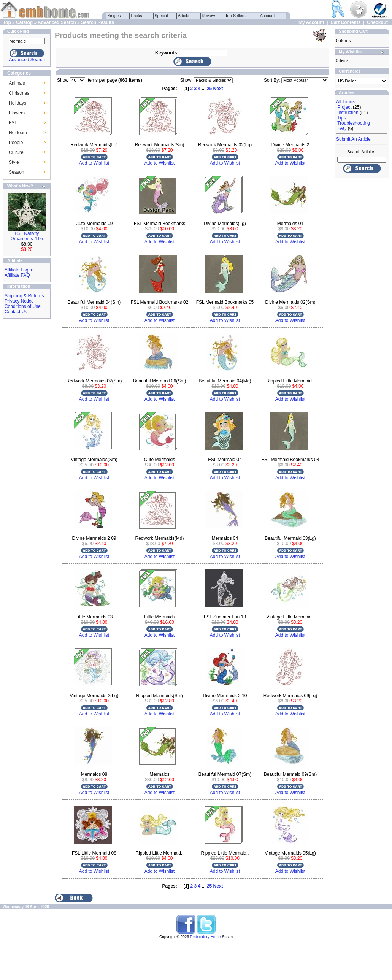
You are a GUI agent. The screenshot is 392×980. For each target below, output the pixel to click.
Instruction (348, 113)
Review (209, 16)
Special (161, 16)
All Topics (346, 102)
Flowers (17, 113)
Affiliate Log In (19, 270)
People (16, 143)
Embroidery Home (206, 937)
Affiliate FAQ (17, 275)
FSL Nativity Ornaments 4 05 (27, 236)
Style (14, 162)
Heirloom (18, 133)
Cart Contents (345, 22)
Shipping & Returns (24, 296)
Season (17, 172)
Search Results (98, 22)
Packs (137, 16)
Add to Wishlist (94, 163)
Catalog (24, 22)
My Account (311, 22)
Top (7, 22)
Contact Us (16, 312)
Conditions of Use (23, 306)
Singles (114, 16)
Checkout (377, 22)
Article (184, 16)
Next (218, 89)
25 (209, 89)
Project (344, 107)
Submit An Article (353, 139)
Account (268, 16)
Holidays (17, 103)
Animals (17, 83)
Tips (341, 118)
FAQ (342, 128)
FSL (13, 123)
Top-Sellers (236, 16)
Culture (16, 152)
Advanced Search (57, 22)
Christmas (19, 93)
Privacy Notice (19, 301)
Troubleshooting (354, 123)
